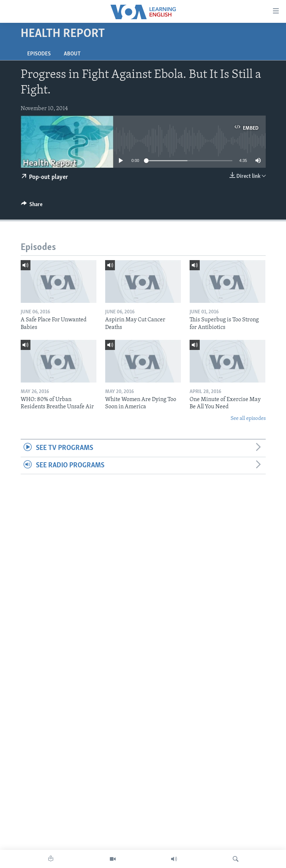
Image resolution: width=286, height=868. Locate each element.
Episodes (39, 54)
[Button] (32, 206)
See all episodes (248, 419)
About (72, 54)
